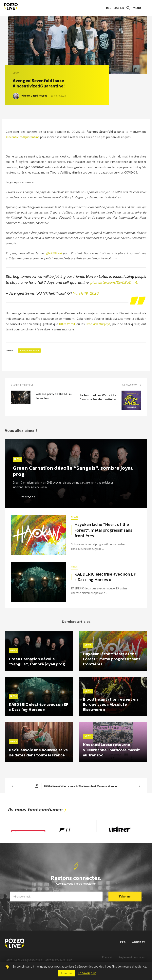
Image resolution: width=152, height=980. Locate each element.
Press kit (107, 957)
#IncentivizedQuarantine (23, 137)
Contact (138, 942)
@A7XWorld (54, 253)
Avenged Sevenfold (29, 351)
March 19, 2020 (86, 293)
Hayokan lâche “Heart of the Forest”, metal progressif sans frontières (103, 530)
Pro (123, 942)
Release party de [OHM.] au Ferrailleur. (54, 396)
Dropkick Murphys (98, 324)
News (16, 73)
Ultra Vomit (67, 324)
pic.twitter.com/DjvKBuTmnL (114, 283)
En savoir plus (87, 973)
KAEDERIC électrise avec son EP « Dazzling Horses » (105, 577)
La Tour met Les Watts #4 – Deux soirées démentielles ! (98, 399)
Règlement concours (132, 957)
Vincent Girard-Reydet (34, 96)
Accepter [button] (66, 973)
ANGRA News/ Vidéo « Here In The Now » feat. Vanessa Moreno (76, 786)
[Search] (118, 8)
